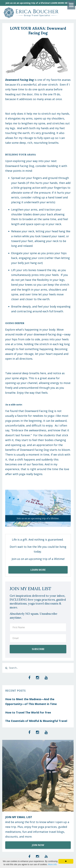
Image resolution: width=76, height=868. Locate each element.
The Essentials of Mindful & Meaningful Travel (36, 721)
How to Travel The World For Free (28, 712)
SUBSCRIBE (38, 649)
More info (52, 864)
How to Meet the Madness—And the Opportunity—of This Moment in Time (31, 702)
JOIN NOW (38, 845)
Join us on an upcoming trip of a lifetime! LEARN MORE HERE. (38, 3)
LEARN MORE (38, 570)
